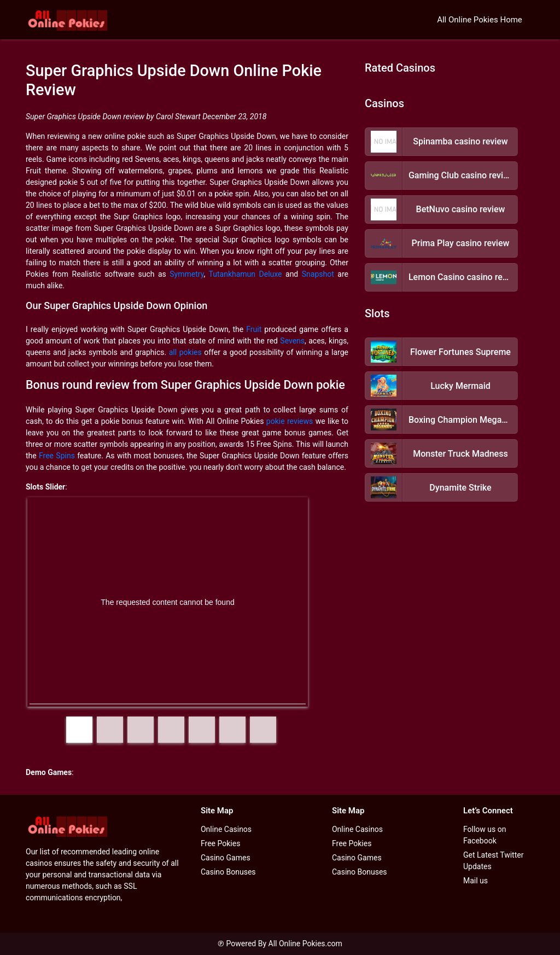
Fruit (254, 329)
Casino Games (226, 858)
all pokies (185, 352)
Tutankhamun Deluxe (246, 274)
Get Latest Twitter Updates (493, 861)
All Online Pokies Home (480, 20)
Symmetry (186, 274)
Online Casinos (226, 829)
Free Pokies (220, 843)
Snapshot (318, 274)
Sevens (292, 341)
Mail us (476, 881)
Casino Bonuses (228, 872)
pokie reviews (290, 421)
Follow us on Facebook (485, 835)
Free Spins (57, 456)
